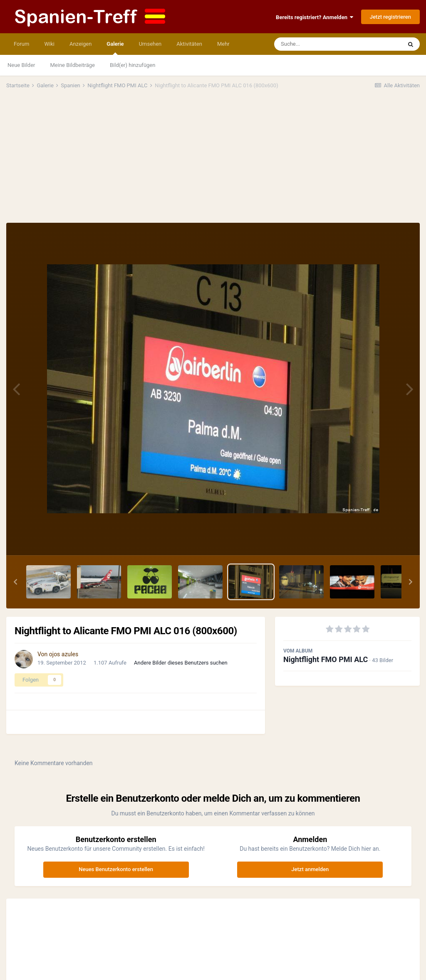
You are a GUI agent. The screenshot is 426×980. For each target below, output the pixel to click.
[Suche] (322, 44)
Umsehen (150, 44)
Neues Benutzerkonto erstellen (116, 869)
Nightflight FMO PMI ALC (326, 659)
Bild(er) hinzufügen (133, 65)
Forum (21, 44)
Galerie (115, 48)
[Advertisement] (213, 160)
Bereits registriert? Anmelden (315, 17)
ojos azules (64, 654)
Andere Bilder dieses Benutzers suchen (181, 663)
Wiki (49, 44)
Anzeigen (80, 44)
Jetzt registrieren (390, 17)
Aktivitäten (189, 44)
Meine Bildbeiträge (73, 65)
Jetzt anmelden (310, 869)
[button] (15, 582)
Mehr (223, 44)
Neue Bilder (21, 65)
